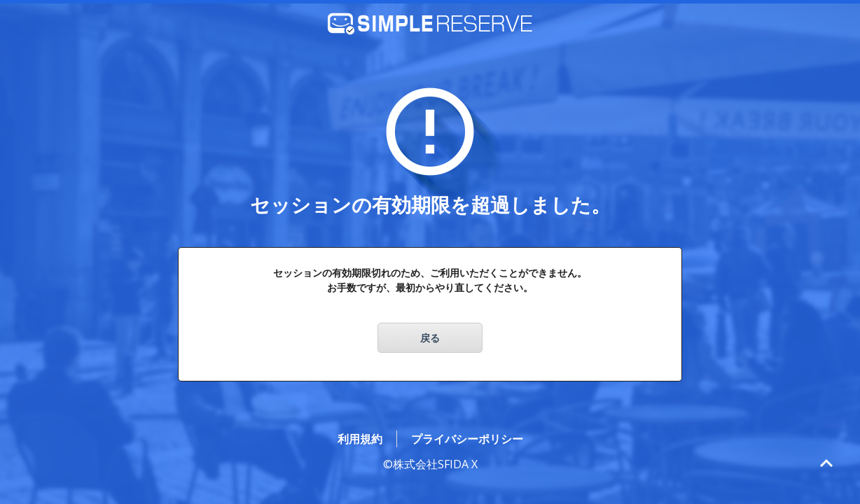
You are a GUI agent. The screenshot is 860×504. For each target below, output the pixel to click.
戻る (430, 338)
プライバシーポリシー (467, 439)
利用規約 (360, 439)
